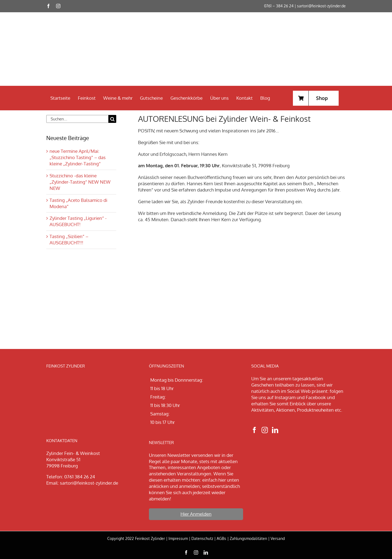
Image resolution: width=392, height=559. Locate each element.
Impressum (178, 538)
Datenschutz (202, 538)
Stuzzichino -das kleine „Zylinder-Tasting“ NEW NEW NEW (80, 182)
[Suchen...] (77, 119)
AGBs (221, 538)
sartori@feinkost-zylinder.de (321, 6)
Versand (278, 538)
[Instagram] (265, 430)
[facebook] (48, 6)
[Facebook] (254, 430)
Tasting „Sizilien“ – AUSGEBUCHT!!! (69, 239)
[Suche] (112, 119)
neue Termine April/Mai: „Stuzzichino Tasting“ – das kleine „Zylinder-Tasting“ (78, 157)
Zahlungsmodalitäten (248, 538)
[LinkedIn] (275, 430)
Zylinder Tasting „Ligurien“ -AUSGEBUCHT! (78, 221)
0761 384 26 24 (80, 477)
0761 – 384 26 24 (279, 6)
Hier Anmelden (196, 514)
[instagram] (58, 6)
